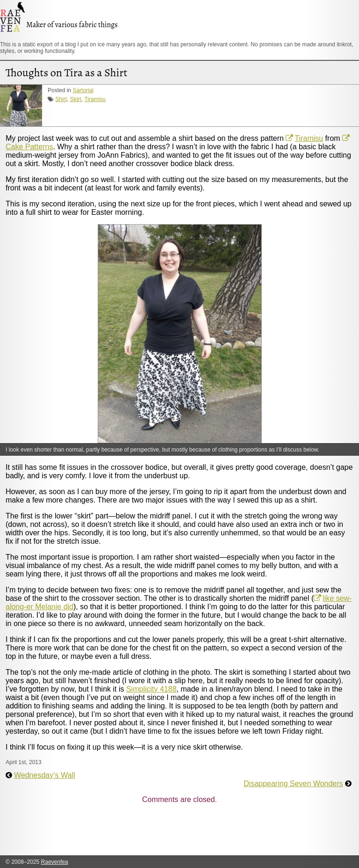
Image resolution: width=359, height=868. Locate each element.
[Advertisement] (176, 832)
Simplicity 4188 (151, 689)
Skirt (76, 99)
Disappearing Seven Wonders (293, 784)
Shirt (61, 99)
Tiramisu (95, 99)
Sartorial (83, 90)
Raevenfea (55, 862)
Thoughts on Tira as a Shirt (66, 73)
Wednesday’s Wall (44, 775)
